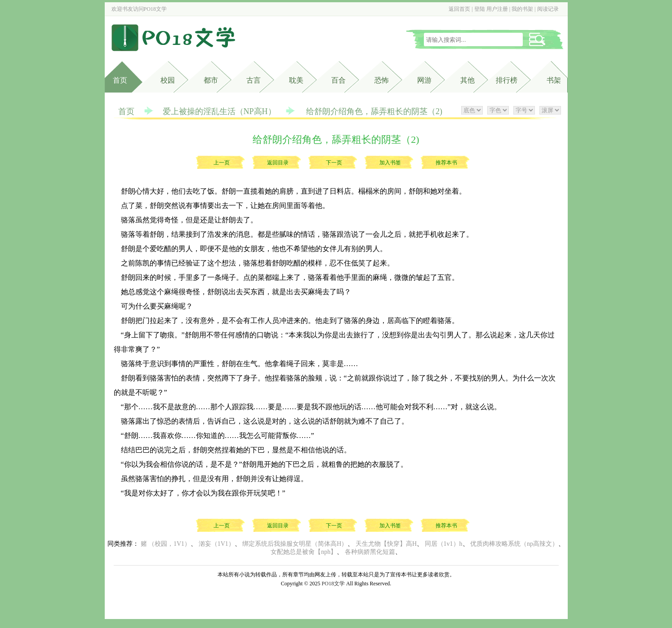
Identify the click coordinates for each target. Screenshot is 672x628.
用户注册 (497, 9)
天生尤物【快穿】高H (386, 544)
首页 (120, 80)
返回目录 (278, 163)
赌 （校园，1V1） (166, 544)
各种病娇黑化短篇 (370, 552)
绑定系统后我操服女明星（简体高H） (295, 544)
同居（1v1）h (444, 544)
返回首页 (459, 9)
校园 (168, 80)
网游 (424, 80)
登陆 (480, 9)
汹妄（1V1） (217, 544)
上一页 (222, 163)
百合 (338, 80)
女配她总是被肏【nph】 (304, 552)
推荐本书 (446, 163)
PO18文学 (155, 9)
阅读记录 (548, 9)
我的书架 (522, 9)
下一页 (334, 163)
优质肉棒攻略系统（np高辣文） (514, 544)
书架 (554, 80)
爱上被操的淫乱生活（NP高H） (219, 111)
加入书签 (390, 163)
